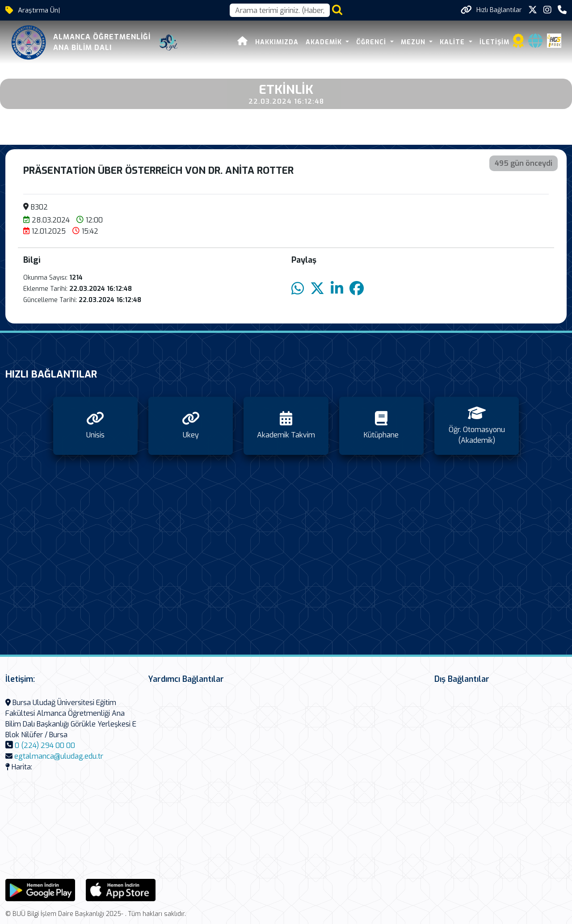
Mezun (414, 42)
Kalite (453, 42)
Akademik (325, 42)
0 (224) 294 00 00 (45, 745)
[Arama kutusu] (280, 10)
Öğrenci (372, 42)
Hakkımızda (277, 42)
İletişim (494, 42)
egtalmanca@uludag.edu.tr (59, 756)
